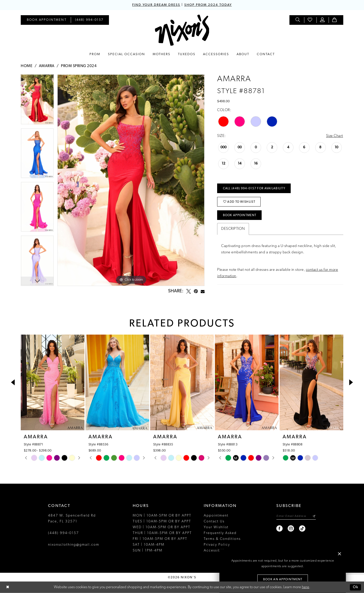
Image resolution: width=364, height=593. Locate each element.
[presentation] (53, 382)
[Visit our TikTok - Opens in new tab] (302, 529)
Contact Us (214, 522)
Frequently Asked (220, 533)
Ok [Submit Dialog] (356, 587)
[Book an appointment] (47, 20)
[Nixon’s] (182, 30)
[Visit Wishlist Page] (310, 20)
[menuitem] (47, 20)
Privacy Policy (217, 545)
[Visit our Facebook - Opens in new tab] (280, 529)
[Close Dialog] (8, 587)
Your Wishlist (216, 527)
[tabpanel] (37, 101)
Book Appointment (240, 215)
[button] (323, 20)
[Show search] (298, 20)
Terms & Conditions (222, 539)
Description (233, 229)
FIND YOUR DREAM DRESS (156, 5)
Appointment (216, 516)
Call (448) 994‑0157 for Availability (254, 189)
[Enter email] (296, 516)
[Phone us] (89, 20)
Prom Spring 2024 (79, 66)
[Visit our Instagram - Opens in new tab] (291, 529)
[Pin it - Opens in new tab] (196, 291)
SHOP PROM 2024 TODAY (208, 5)
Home (27, 66)
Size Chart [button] (335, 136)
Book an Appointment (283, 580)
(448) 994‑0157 (63, 533)
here (305, 587)
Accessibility (216, 551)
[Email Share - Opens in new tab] (203, 291)
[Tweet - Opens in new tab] (189, 291)
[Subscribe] (314, 516)
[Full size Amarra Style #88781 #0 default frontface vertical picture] (131, 180)
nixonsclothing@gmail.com (74, 545)
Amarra (47, 66)
